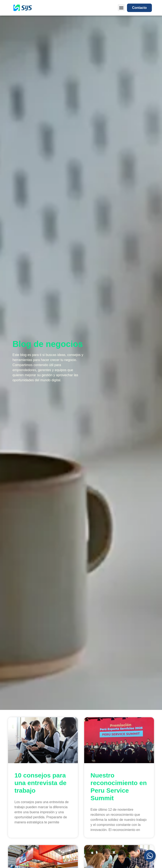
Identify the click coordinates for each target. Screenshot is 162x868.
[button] (121, 8)
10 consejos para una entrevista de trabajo (40, 783)
